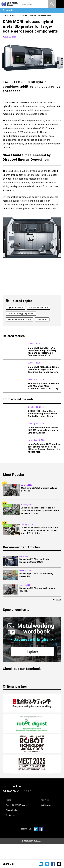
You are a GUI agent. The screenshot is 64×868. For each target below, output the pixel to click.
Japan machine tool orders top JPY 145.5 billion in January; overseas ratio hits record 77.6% (40, 525)
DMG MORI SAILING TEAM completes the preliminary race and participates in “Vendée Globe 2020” (42, 352)
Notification (46, 820)
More (59, 614)
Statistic (7, 434)
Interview (7, 383)
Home (8, 814)
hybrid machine (15, 308)
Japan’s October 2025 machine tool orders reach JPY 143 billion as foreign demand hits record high (44, 462)
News (7, 344)
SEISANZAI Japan (10, 16)
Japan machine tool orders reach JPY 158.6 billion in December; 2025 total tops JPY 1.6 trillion (39, 545)
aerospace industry (38, 308)
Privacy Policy (12, 825)
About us (45, 814)
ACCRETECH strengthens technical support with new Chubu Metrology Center (42, 421)
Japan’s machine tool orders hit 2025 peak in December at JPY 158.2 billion (44, 441)
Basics (7, 500)
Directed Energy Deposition (21, 314)
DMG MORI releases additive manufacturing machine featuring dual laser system (43, 370)
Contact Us (11, 830)
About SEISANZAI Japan (17, 820)
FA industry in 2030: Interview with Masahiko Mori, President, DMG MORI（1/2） (44, 390)
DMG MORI (42, 319)
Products (23, 16)
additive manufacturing (19, 319)
